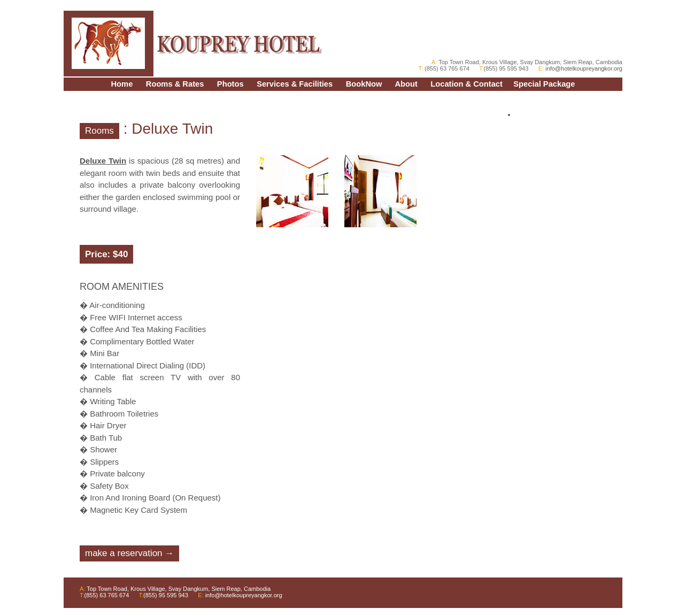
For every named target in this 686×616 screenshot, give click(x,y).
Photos (230, 84)
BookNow (364, 84)
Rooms (99, 131)
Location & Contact (467, 84)
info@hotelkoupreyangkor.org (583, 68)
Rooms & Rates (175, 84)
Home (122, 84)
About (406, 84)
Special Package (544, 84)
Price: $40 (106, 254)
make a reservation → (129, 553)
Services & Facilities (295, 84)
